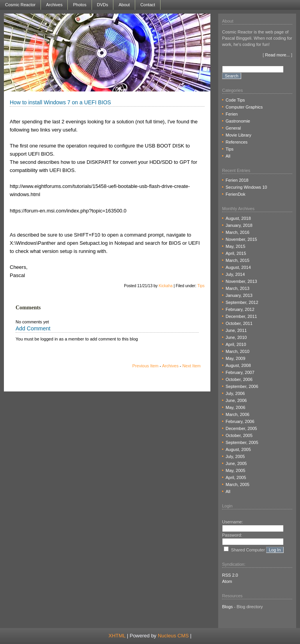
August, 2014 (238, 267)
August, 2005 (238, 449)
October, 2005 (239, 435)
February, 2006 (240, 421)
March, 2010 (237, 351)
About (124, 5)
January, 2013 (239, 295)
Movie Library (238, 135)
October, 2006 (239, 379)
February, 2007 (240, 372)
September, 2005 (242, 442)
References (236, 142)
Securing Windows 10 (246, 187)
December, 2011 (241, 316)
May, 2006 (236, 407)
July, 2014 (235, 274)
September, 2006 (242, 386)
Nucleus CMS (173, 636)
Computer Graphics (244, 107)
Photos (79, 5)
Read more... (277, 55)
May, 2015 (236, 246)
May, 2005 (236, 470)
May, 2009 (236, 358)
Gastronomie (238, 121)
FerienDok (236, 194)
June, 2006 (236, 400)
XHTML (117, 636)
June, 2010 (236, 337)
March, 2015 (237, 260)
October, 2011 (239, 323)
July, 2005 (235, 456)
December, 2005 (241, 428)
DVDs (103, 5)
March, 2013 (237, 288)
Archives (54, 5)
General (233, 128)
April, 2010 (236, 344)
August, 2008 (238, 365)
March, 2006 (237, 414)
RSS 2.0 (230, 575)
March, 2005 (237, 484)
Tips (201, 286)
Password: (232, 535)
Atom (227, 581)
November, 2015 (241, 239)
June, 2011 (236, 330)
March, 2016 (237, 232)
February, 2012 (240, 309)
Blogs (228, 607)
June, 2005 (236, 463)
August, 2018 (238, 218)
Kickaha (166, 286)
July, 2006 (235, 393)
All (228, 156)
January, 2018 (239, 225)
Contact (148, 5)
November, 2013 (241, 281)
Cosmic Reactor (20, 5)
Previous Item (146, 366)
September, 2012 (242, 302)
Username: (233, 522)
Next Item (191, 366)
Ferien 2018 (237, 180)
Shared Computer (248, 550)
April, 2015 (236, 253)
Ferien (232, 114)
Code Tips (235, 100)
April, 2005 (236, 477)
